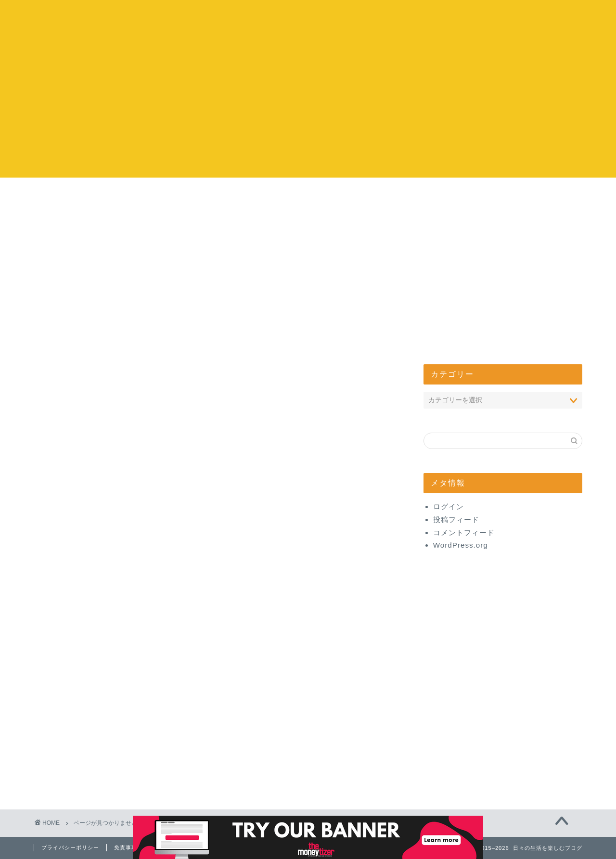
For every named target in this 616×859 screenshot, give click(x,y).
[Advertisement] (308, 110)
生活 (80, 611)
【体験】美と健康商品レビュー (129, 765)
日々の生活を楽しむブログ (308, 19)
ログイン (449, 506)
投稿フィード (456, 519)
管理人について (482, 195)
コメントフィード (464, 532)
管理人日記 (93, 777)
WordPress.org (461, 545)
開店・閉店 (93, 624)
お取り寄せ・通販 (105, 713)
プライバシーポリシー (70, 847)
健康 (80, 752)
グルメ (84, 701)
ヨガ (80, 662)
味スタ (84, 649)
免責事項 (126, 847)
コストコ (134, 195)
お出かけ (250, 195)
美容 (80, 739)
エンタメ (366, 195)
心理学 (84, 637)
